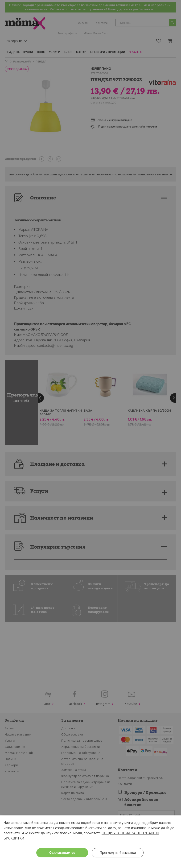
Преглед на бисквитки (118, 853)
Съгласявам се (62, 853)
